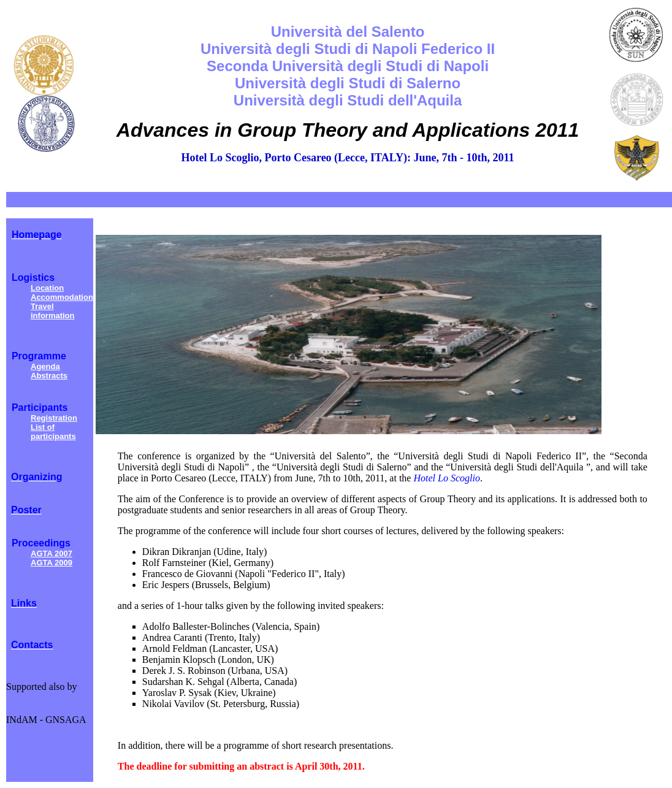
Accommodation (62, 297)
